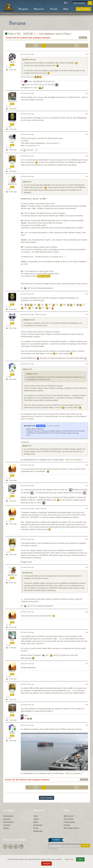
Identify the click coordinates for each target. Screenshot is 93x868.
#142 (87, 93)
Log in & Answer (46, 798)
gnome (12, 142)
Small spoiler (44, 276)
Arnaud (12, 372)
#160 (87, 725)
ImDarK (12, 62)
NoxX (12, 640)
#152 (87, 508)
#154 (87, 567)
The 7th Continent (20, 38)
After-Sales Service (71, 828)
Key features (8, 822)
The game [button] (24, 9)
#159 (87, 705)
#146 (87, 176)
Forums (54, 9)
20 (81, 46)
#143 (87, 114)
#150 (87, 465)
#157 (87, 664)
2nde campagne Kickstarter (39, 38)
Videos (36, 819)
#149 (87, 364)
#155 (87, 612)
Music (36, 822)
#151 (87, 486)
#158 (87, 684)
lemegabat (12, 302)
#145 (87, 156)
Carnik (12, 493)
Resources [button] (40, 9)
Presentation (8, 816)
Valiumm (12, 547)
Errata (36, 828)
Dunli (12, 713)
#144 (87, 134)
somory (25, 369)
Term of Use (69, 819)
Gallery (6, 828)
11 (57, 46)
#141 (87, 54)
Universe (7, 819)
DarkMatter (27, 60)
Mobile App (38, 831)
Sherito (12, 473)
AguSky (12, 692)
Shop (66, 9)
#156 (87, 632)
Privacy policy (69, 822)
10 (52, 46)
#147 (87, 294)
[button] (66, 3)
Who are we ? (69, 816)
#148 (87, 314)
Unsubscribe (53, 849)
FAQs (36, 816)
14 (72, 46)
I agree (80, 859)
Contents (7, 825)
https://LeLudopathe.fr (74, 460)
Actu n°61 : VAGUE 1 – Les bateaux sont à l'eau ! (38, 34)
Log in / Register (83, 9)
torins (12, 164)
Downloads (38, 825)
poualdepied (12, 101)
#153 (87, 539)
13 (67, 46)
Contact (67, 825)
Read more (69, 859)
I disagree (46, 864)
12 (62, 46)
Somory (12, 321)
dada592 (12, 122)
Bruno (24, 446)
